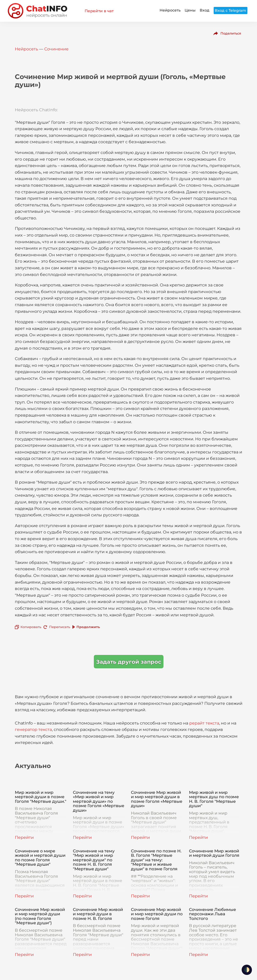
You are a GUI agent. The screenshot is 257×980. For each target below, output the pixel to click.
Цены (190, 10)
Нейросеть (170, 10)
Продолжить (88, 627)
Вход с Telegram (230, 10)
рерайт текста (204, 723)
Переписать (60, 627)
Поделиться (231, 33)
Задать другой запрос (129, 662)
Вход (205, 10)
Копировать (31, 627)
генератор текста (33, 730)
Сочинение (56, 49)
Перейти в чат (99, 11)
